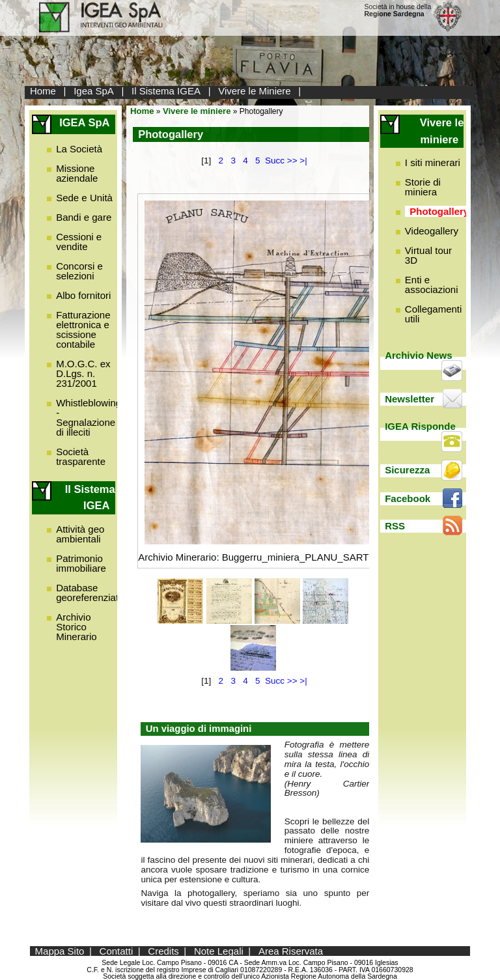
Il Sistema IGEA (166, 91)
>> (292, 161)
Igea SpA (94, 91)
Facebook (408, 498)
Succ (275, 161)
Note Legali (219, 951)
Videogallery (432, 231)
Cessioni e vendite (79, 242)
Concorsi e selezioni (79, 271)
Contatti (117, 951)
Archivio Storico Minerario (76, 627)
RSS (395, 526)
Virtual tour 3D (428, 255)
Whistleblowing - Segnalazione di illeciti (89, 417)
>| (303, 161)
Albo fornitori (83, 295)
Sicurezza (407, 470)
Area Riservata (291, 951)
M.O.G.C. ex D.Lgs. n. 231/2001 (83, 373)
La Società (79, 149)
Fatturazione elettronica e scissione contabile (83, 329)
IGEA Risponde (420, 426)
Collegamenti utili (434, 314)
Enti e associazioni (432, 285)
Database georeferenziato (90, 593)
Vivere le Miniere (254, 91)
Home (43, 91)
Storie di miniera (423, 187)
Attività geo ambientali (80, 534)
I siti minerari (433, 162)
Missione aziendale (77, 173)
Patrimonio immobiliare (81, 563)
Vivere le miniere (197, 111)
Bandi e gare (84, 217)
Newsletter (410, 399)
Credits (163, 951)
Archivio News (418, 355)
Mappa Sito (60, 951)
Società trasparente (81, 456)
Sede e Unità (84, 198)
